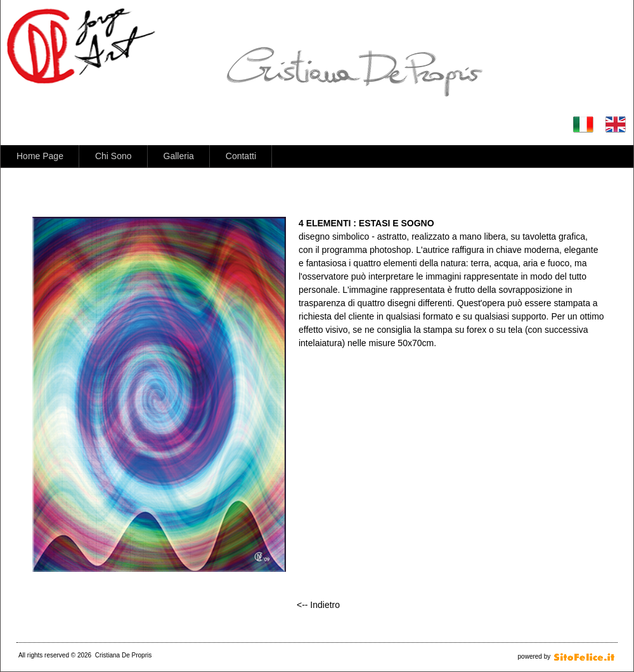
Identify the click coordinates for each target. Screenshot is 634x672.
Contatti (241, 156)
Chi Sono (113, 156)
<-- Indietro (318, 605)
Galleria (179, 156)
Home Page (40, 156)
